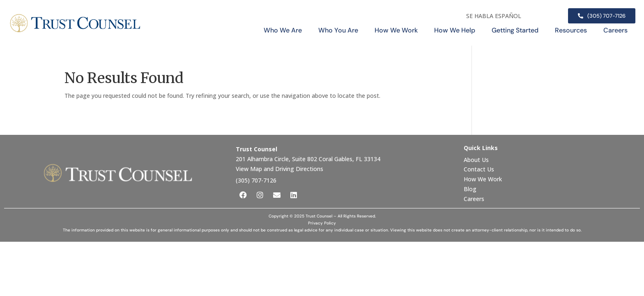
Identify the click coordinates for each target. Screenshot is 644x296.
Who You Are (338, 30)
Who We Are (283, 30)
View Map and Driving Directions (279, 169)
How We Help (455, 30)
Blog (470, 189)
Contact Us (480, 169)
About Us (477, 160)
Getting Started (515, 30)
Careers (615, 30)
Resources (571, 30)
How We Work (396, 30)
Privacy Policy (322, 223)
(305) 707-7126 (256, 180)
